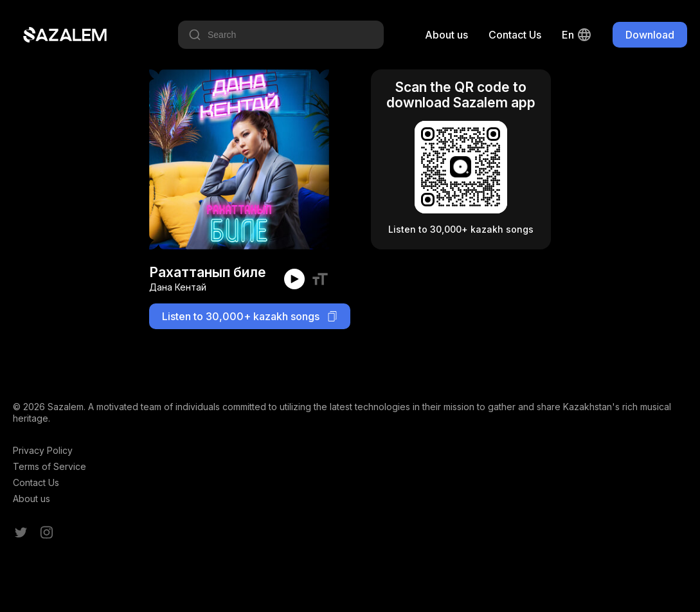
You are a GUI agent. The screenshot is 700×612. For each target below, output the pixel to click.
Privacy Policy (43, 450)
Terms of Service (49, 466)
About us (446, 35)
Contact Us (515, 35)
